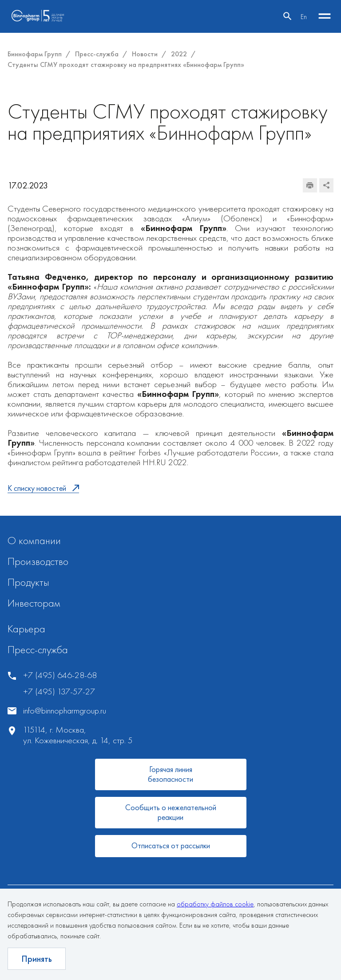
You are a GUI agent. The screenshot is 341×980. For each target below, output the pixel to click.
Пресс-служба (38, 649)
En (304, 17)
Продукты (28, 582)
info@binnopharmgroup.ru (65, 711)
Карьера (26, 629)
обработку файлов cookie (215, 904)
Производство (38, 561)
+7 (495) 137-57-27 (59, 692)
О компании (34, 540)
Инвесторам (34, 603)
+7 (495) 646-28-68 (60, 675)
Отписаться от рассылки (171, 845)
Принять (37, 959)
